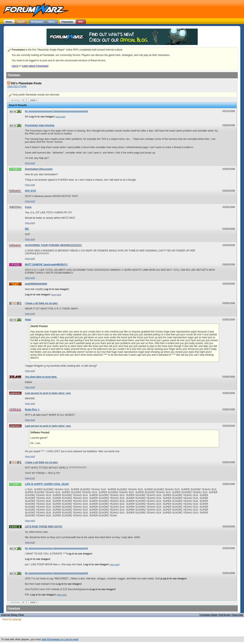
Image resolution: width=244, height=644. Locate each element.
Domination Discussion (39, 169)
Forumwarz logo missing (40, 125)
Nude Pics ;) (32, 410)
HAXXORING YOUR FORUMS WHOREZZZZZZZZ (53, 245)
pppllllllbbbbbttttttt (36, 284)
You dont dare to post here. (41, 377)
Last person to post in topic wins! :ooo (48, 393)
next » (34, 100)
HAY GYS (30, 191)
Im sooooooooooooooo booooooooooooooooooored (56, 111)
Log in (15, 66)
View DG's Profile (17, 86)
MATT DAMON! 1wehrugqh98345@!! (46, 265)
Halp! (28, 320)
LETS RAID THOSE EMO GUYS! (44, 527)
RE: (27, 229)
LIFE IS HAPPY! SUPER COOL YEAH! (47, 484)
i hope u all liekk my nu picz (41, 303)
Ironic (28, 207)
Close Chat (238, 615)
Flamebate (14, 75)
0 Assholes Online (208, 615)
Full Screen (225, 615)
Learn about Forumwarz (35, 66)
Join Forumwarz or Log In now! (60, 639)
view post (60, 117)
